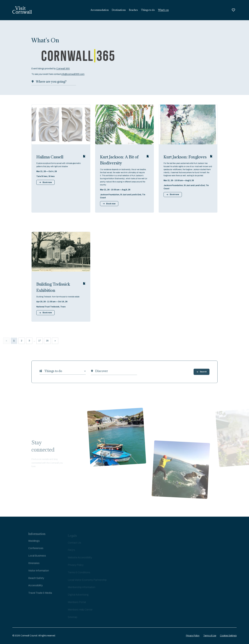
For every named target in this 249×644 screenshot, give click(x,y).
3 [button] (29, 341)
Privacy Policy (193, 636)
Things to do (148, 10)
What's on (163, 10)
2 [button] (22, 341)
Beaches (133, 10)
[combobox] (44, 375)
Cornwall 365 (63, 70)
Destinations (119, 10)
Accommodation (100, 10)
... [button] (34, 341)
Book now (45, 182)
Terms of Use (210, 636)
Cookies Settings (228, 636)
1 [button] (14, 341)
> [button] (55, 341)
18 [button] (47, 341)
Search (202, 375)
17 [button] (40, 341)
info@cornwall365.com (73, 75)
